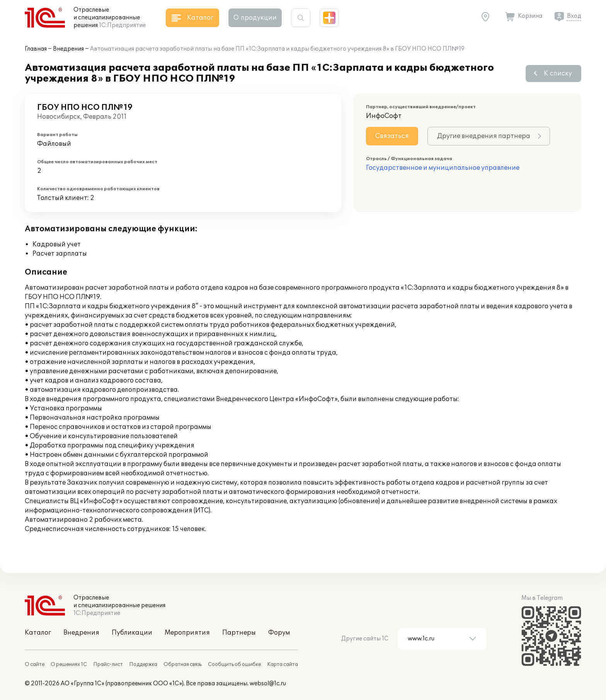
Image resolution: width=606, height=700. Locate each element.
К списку (558, 73)
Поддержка (143, 664)
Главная (36, 49)
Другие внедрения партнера (484, 136)
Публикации (132, 633)
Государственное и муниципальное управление (443, 168)
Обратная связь (183, 664)
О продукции (255, 18)
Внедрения (68, 49)
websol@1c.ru (268, 684)
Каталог (38, 633)
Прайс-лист (108, 664)
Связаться (392, 136)
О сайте (35, 664)
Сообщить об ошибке (234, 664)
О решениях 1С (69, 664)
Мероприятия (187, 633)
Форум (279, 633)
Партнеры (239, 633)
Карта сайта (283, 664)
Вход (574, 16)
